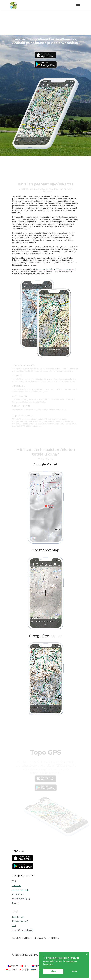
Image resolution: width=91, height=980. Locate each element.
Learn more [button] (48, 964)
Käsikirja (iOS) (18, 917)
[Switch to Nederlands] (39, 966)
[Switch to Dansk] (25, 966)
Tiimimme (17, 886)
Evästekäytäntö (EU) (21, 899)
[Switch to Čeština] (13, 966)
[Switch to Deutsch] (11, 970)
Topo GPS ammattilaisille (23, 930)
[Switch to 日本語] (24, 970)
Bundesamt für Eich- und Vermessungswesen (55, 269)
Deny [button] (75, 971)
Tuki (14, 881)
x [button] (87, 954)
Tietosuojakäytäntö (21, 890)
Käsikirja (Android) (20, 921)
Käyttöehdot (18, 894)
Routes (15, 903)
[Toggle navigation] (78, 6)
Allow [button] (53, 971)
